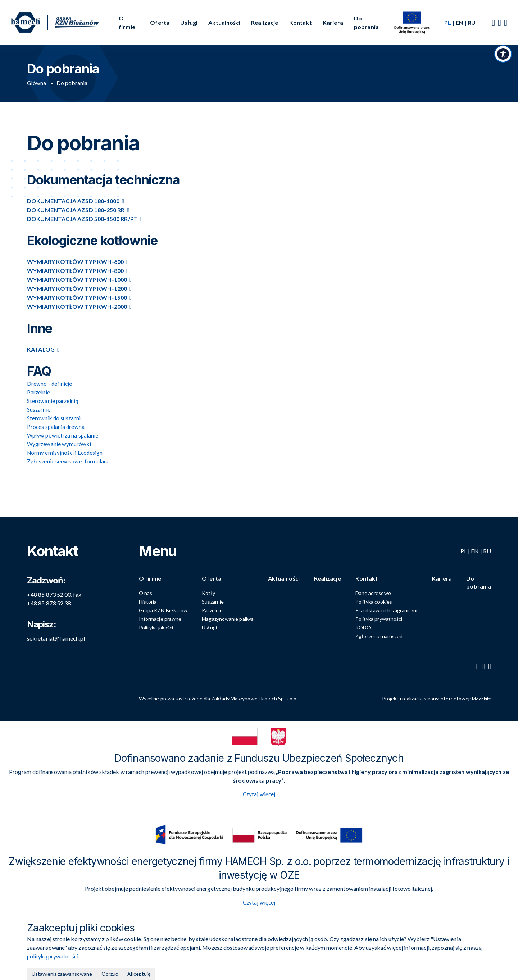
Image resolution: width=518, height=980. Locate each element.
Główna (37, 83)
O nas (153, 592)
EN (460, 22)
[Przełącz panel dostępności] (502, 59)
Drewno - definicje (50, 383)
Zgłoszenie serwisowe (55, 461)
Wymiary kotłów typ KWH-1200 (77, 288)
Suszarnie (220, 601)
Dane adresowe (377, 592)
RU (472, 22)
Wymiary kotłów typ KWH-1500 (77, 297)
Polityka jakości (163, 626)
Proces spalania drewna (56, 427)
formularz (97, 461)
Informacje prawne (167, 618)
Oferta (160, 22)
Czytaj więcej (259, 794)
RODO (367, 626)
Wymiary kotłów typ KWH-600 (75, 262)
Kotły (215, 592)
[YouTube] (499, 23)
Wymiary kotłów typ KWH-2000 (77, 306)
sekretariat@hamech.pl (56, 634)
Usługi (189, 22)
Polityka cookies (378, 601)
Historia (155, 601)
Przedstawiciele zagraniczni (390, 609)
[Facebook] (493, 23)
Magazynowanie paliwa (235, 618)
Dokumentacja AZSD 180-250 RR (76, 210)
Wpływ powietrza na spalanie (63, 435)
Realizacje (265, 22)
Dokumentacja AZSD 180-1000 (73, 201)
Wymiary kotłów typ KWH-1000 (77, 280)
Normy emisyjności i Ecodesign (66, 452)
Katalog (41, 349)
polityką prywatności (53, 956)
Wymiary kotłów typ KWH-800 (75, 271)
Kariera (333, 22)
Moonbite (480, 697)
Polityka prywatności (383, 618)
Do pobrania (366, 22)
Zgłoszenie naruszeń (383, 635)
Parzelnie (219, 609)
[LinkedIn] (506, 23)
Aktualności (224, 22)
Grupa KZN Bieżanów (170, 609)
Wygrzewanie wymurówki (60, 444)
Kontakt (301, 22)
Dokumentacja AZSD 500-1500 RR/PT (82, 219)
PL (464, 546)
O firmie (127, 22)
